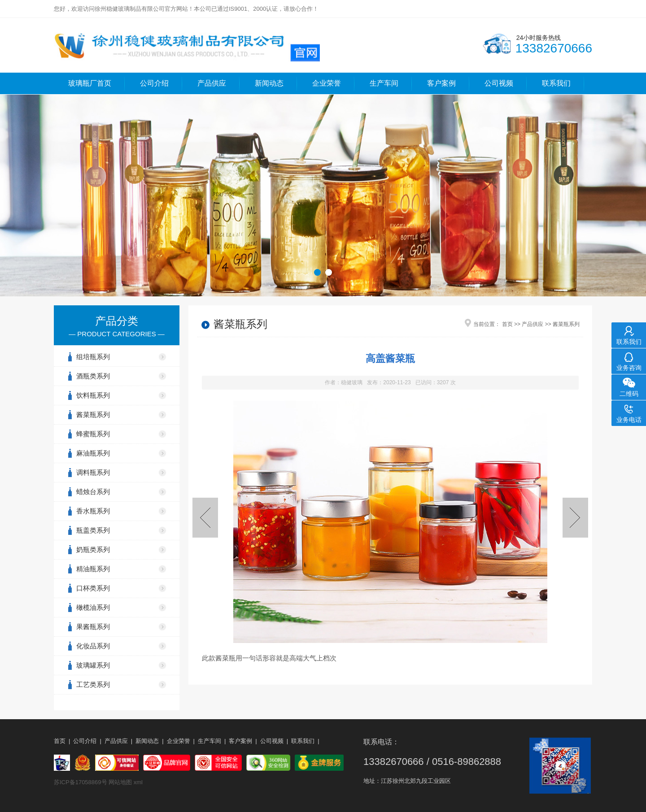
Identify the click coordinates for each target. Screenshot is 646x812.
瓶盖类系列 (93, 530)
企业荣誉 (327, 83)
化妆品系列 (93, 646)
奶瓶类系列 (93, 549)
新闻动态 (269, 83)
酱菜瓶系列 (93, 415)
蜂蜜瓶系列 (93, 434)
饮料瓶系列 (93, 395)
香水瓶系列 (93, 511)
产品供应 (212, 83)
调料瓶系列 (93, 472)
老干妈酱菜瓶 (205, 518)
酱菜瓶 (225, 658)
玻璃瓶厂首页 (90, 83)
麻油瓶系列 (93, 453)
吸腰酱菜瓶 (575, 518)
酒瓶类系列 (93, 376)
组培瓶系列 (93, 357)
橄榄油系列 (93, 607)
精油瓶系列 (93, 569)
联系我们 (556, 83)
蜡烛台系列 (93, 492)
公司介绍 (154, 83)
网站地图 (120, 782)
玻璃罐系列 (93, 665)
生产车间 (384, 83)
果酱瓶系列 (93, 627)
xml (138, 782)
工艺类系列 (93, 684)
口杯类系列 (93, 588)
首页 (507, 324)
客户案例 (441, 83)
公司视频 (499, 83)
